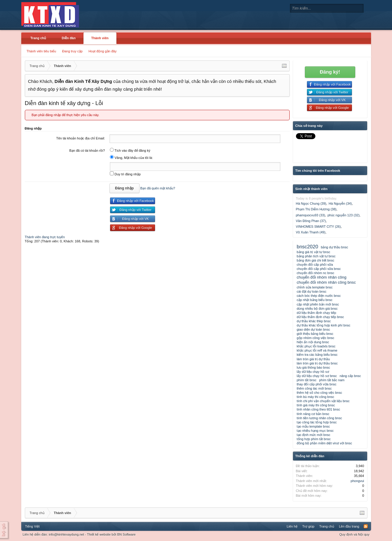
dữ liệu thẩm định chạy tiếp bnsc (320, 317)
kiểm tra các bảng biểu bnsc (317, 355)
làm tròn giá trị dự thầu (313, 359)
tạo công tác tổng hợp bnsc (317, 422)
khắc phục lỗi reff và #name (317, 350)
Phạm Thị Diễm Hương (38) (316, 209)
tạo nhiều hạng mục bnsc (315, 431)
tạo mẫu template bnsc (313, 426)
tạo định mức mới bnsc (314, 435)
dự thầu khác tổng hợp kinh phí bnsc (324, 325)
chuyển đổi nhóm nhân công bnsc (326, 282)
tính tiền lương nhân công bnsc (319, 418)
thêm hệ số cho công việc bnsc (320, 393)
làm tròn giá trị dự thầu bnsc (317, 363)
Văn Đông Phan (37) (311, 221)
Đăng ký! (330, 72)
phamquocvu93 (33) (311, 215)
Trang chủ (38, 38)
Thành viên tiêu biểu (41, 51)
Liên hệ (292, 526)
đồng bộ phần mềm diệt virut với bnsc (325, 443)
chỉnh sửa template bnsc (315, 287)
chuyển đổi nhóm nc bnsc (316, 273)
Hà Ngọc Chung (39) (311, 203)
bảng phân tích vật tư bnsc (316, 256)
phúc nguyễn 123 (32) (343, 215)
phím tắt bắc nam (332, 380)
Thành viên (100, 38)
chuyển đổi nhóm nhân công (322, 277)
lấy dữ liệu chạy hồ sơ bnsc (317, 376)
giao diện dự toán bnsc (313, 329)
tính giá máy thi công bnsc (316, 405)
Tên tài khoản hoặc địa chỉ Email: (81, 138)
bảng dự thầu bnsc (334, 247)
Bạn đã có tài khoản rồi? (87, 151)
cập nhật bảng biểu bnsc (315, 300)
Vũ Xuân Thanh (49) (311, 232)
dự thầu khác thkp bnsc (314, 321)
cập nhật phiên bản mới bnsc (318, 304)
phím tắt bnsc (307, 380)
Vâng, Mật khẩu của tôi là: (131, 158)
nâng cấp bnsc (350, 376)
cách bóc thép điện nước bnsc (319, 296)
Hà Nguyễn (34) (340, 203)
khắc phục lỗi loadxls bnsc (316, 346)
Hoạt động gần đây (103, 51)
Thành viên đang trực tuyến (45, 237)
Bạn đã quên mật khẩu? (158, 188)
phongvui (357, 481)
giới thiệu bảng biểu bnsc (315, 334)
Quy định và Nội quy (354, 534)
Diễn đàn (69, 38)
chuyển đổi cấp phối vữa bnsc (319, 269)
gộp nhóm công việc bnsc (316, 338)
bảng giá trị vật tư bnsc (314, 252)
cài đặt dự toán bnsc (312, 291)
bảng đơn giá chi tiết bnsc (316, 260)
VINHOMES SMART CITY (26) (318, 227)
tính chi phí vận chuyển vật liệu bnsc (323, 401)
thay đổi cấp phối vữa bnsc (317, 384)
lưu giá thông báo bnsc (314, 367)
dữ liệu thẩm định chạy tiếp (317, 313)
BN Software (126, 534)
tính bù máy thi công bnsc (316, 397)
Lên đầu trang (349, 526)
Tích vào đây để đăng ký (130, 151)
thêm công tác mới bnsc (314, 388)
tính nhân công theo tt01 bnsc (319, 409)
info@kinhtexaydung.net (66, 534)
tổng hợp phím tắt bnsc (314, 439)
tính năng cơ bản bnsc (313, 414)
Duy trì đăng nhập (125, 174)
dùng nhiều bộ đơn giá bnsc (317, 309)
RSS (366, 526)
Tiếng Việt (32, 526)
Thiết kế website (99, 534)
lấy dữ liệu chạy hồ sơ (313, 372)
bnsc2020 (308, 247)
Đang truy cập (72, 51)
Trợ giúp (308, 526)
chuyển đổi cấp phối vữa (315, 265)
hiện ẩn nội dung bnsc (313, 342)
